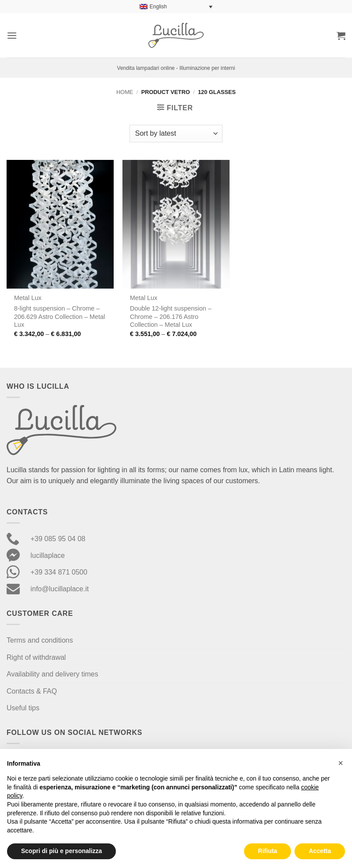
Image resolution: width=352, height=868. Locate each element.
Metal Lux (28, 298)
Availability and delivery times (52, 674)
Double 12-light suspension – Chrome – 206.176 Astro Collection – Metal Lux (171, 316)
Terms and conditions (40, 640)
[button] (12, 35)
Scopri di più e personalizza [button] (61, 851)
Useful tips (23, 708)
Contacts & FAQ (32, 691)
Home (125, 92)
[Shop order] (176, 134)
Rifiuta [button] (268, 851)
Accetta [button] (320, 851)
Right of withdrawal (36, 657)
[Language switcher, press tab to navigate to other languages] (176, 7)
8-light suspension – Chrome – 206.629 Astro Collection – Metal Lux (59, 316)
